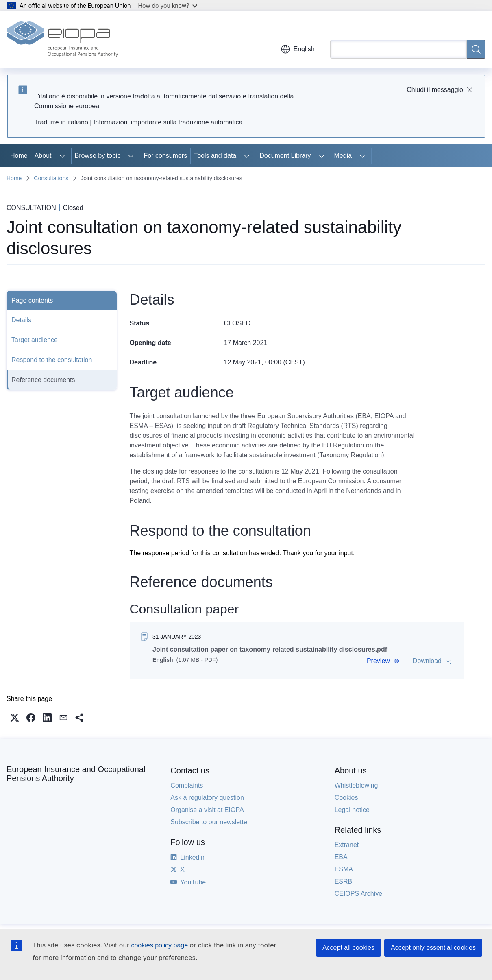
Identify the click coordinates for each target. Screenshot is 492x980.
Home (19, 156)
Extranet (347, 845)
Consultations (51, 178)
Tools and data (215, 156)
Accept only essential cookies (433, 948)
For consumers (165, 156)
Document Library (285, 156)
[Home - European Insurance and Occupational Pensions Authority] (62, 40)
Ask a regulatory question (207, 798)
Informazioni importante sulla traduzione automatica (168, 122)
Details (21, 320)
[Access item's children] (62, 156)
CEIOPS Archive (358, 894)
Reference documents (43, 380)
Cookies (346, 798)
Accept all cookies (348, 948)
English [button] (298, 49)
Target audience (35, 340)
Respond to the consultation (52, 360)
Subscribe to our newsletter (210, 822)
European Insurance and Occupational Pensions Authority (76, 774)
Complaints (187, 785)
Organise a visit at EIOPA (207, 810)
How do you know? (168, 5)
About (43, 156)
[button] (383, 661)
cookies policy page (159, 945)
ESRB (344, 881)
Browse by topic (98, 156)
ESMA (344, 869)
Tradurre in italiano (61, 122)
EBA (341, 857)
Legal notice (352, 810)
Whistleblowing (356, 785)
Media (343, 156)
